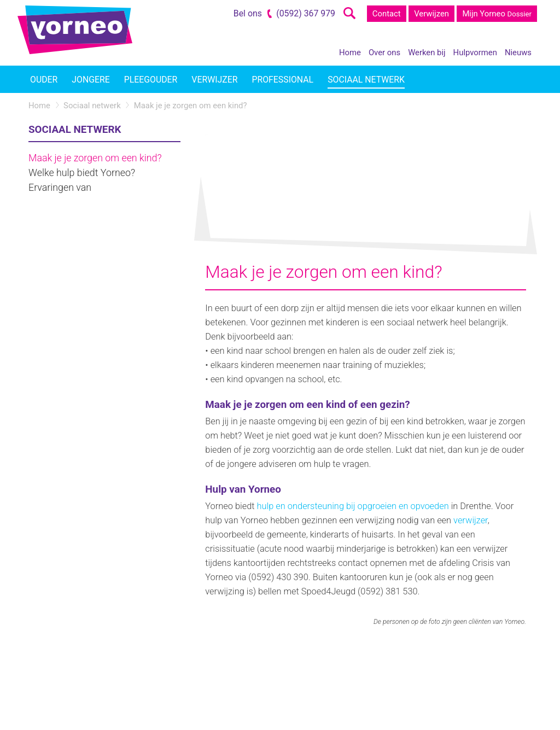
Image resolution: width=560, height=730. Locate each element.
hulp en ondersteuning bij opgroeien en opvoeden (353, 506)
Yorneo (75, 30)
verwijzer (471, 520)
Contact (387, 14)
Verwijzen (431, 14)
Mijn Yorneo (497, 14)
